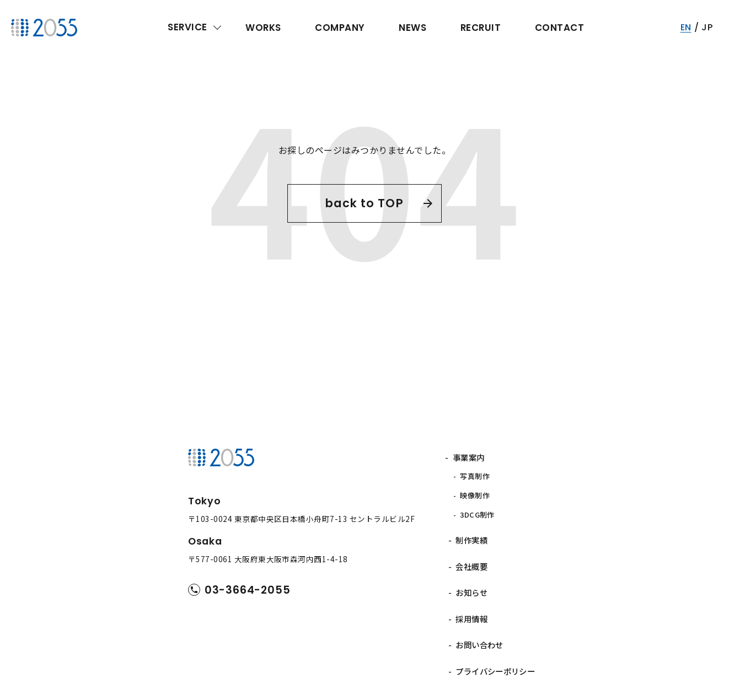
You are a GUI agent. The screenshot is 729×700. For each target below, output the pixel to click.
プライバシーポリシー (495, 643)
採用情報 (471, 597)
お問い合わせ (479, 620)
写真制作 (478, 474)
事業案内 (471, 457)
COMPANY (340, 28)
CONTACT (559, 28)
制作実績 (471, 528)
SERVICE (187, 27)
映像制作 (478, 490)
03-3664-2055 (250, 590)
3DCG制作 (481, 506)
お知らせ (471, 574)
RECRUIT (481, 28)
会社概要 (471, 551)
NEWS (412, 28)
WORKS (263, 28)
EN (686, 27)
